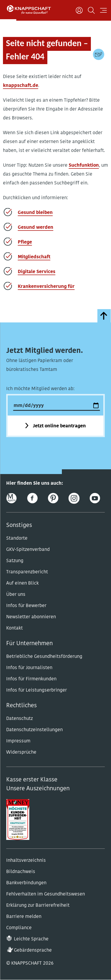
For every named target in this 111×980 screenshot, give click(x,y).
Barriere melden (24, 917)
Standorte (17, 538)
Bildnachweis (21, 872)
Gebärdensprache (33, 950)
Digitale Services (37, 272)
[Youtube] (95, 498)
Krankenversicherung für (46, 287)
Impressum (18, 741)
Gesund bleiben (35, 213)
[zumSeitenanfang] (104, 316)
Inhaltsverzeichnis (26, 861)
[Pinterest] (53, 498)
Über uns (16, 595)
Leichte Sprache (31, 939)
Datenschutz (20, 719)
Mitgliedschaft (34, 257)
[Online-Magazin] (11, 498)
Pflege (25, 242)
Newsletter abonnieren (31, 617)
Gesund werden (36, 228)
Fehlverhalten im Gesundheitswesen (46, 894)
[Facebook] (32, 498)
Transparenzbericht (27, 572)
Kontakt (15, 628)
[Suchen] (91, 10)
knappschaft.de (21, 86)
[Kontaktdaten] (99, 54)
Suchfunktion (84, 166)
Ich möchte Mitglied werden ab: (40, 389)
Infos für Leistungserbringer (37, 690)
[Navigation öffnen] (103, 10)
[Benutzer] (79, 10)
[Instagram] (74, 498)
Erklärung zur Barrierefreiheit (38, 906)
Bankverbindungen (26, 883)
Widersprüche (21, 752)
